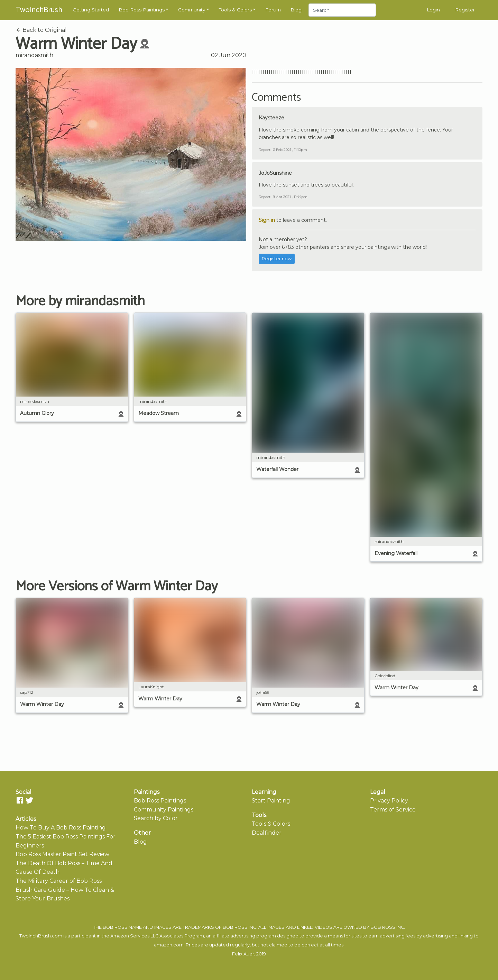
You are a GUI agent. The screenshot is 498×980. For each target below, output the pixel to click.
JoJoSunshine (275, 173)
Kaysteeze (271, 118)
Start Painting (271, 801)
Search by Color (156, 818)
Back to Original (41, 30)
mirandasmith (34, 55)
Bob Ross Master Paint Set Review (62, 854)
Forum (273, 10)
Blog (296, 10)
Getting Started (91, 10)
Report (265, 150)
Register (465, 10)
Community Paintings (164, 810)
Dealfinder (267, 833)
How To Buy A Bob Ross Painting (61, 828)
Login (433, 10)
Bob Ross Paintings (142, 10)
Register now (277, 259)
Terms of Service (393, 810)
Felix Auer (243, 954)
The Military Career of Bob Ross (59, 881)
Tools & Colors (235, 10)
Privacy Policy (389, 801)
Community (192, 10)
